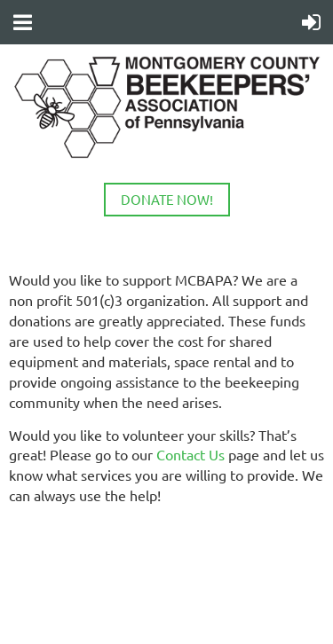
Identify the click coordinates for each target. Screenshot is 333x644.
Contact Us (190, 454)
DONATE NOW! (167, 199)
